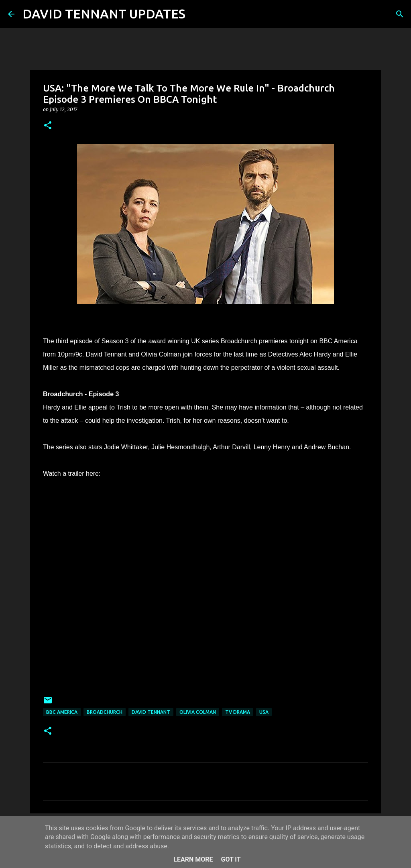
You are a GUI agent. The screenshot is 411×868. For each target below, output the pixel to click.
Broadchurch (105, 712)
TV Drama (238, 712)
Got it (231, 859)
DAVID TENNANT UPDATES (104, 14)
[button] (48, 126)
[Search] (197, 14)
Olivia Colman (198, 712)
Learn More (193, 859)
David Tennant (151, 712)
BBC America (62, 712)
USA (264, 712)
